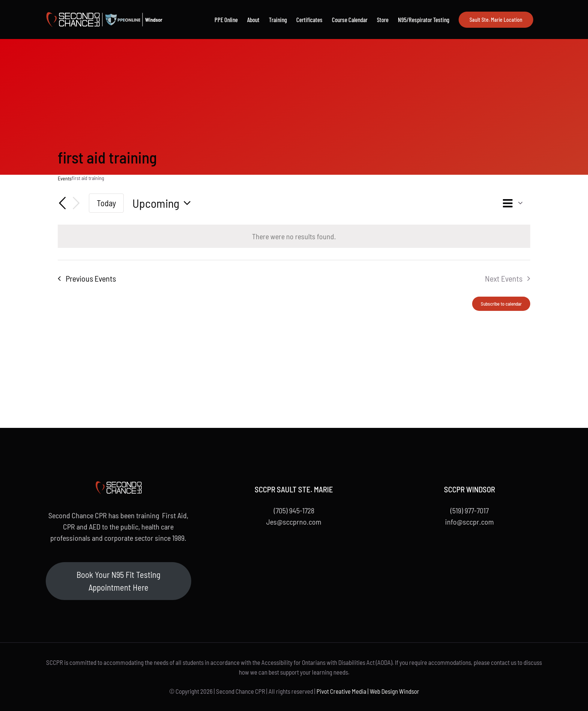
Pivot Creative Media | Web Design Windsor (368, 691)
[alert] (294, 236)
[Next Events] (76, 203)
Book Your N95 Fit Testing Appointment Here (118, 581)
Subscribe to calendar (501, 304)
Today (106, 203)
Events (65, 178)
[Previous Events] (62, 203)
